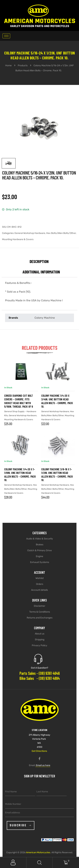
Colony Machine (45, 318)
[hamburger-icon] (6, 36)
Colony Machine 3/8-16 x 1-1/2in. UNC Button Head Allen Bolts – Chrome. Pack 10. (57, 475)
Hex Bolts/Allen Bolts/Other (61, 233)
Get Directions (39, 751)
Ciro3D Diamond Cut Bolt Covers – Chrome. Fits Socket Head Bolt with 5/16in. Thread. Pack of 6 (19, 401)
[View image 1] (9, 163)
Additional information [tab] (41, 272)
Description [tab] (39, 261)
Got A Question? (39, 668)
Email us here (43, 765)
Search (40, 863)
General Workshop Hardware (30, 233)
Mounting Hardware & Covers (18, 239)
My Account (13, 863)
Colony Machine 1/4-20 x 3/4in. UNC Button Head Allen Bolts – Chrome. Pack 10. (57, 401)
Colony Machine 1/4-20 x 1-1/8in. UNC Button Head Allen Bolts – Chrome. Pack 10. (20, 475)
